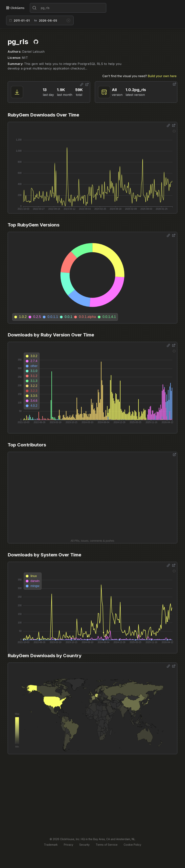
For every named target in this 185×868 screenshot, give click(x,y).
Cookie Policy (132, 845)
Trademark (51, 845)
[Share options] (82, 85)
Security (84, 845)
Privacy (69, 845)
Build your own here (162, 76)
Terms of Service (107, 845)
